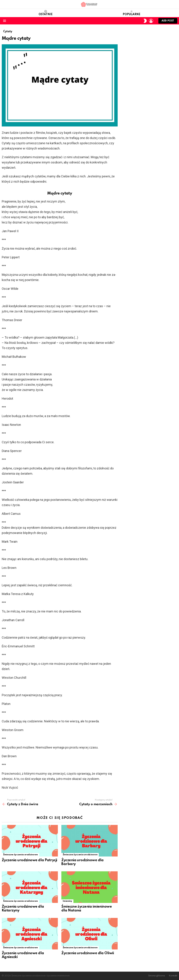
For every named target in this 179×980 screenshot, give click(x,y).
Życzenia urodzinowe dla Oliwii (88, 953)
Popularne (132, 13)
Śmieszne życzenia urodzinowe (20, 855)
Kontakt (173, 976)
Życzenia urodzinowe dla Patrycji (29, 860)
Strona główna (157, 976)
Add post (168, 22)
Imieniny (67, 901)
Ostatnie (46, 13)
